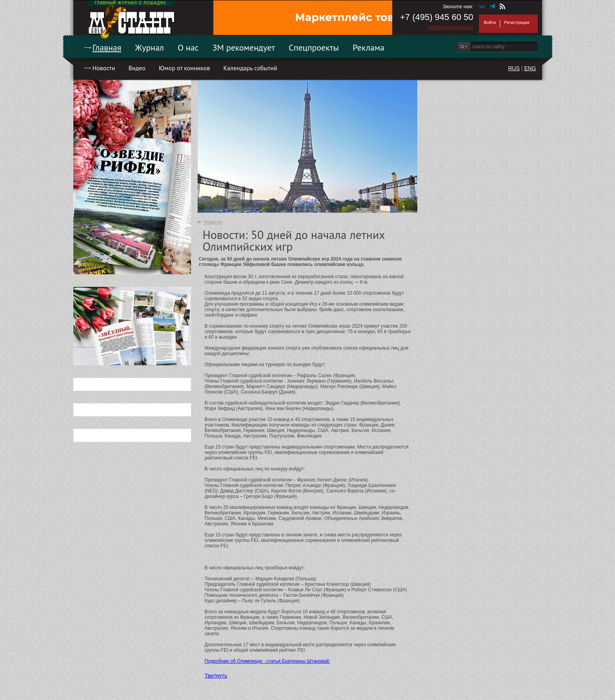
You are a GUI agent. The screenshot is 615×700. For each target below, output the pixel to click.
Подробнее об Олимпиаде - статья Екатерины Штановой (267, 661)
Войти (490, 22)
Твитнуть (216, 676)
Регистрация (517, 22)
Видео (137, 68)
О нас (188, 47)
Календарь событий (250, 68)
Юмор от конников (185, 68)
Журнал (149, 47)
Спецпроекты (314, 47)
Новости (104, 68)
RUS (514, 68)
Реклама (368, 47)
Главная (107, 47)
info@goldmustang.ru (451, 27)
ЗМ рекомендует (244, 47)
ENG (530, 68)
